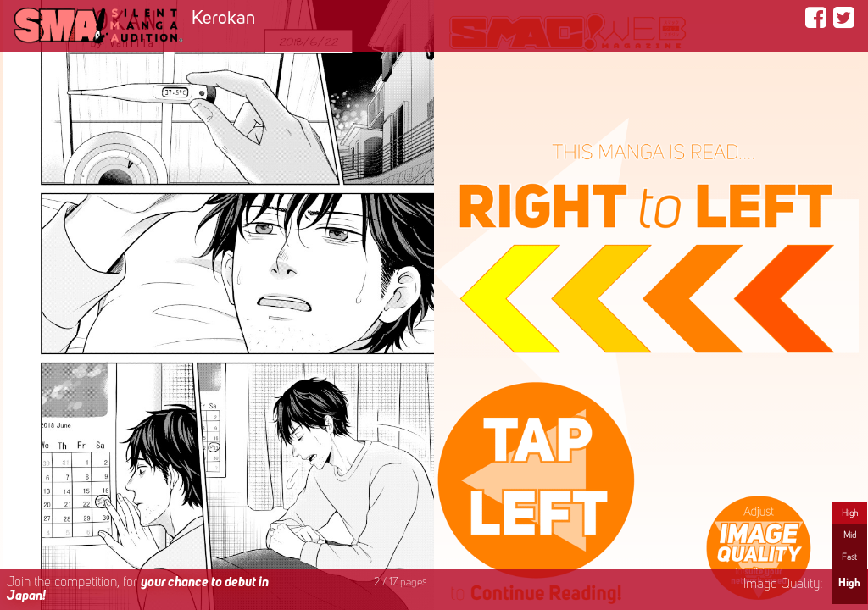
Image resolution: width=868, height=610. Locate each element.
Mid (850, 535)
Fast (849, 557)
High (850, 513)
